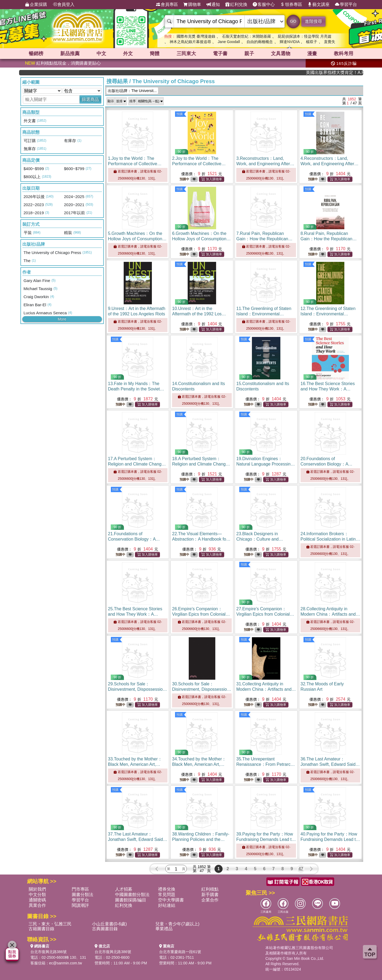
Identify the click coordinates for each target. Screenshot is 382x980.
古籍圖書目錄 (41, 929)
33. (135, 764)
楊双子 (312, 42)
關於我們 (37, 889)
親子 (249, 54)
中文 (101, 54)
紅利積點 (210, 889)
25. (135, 614)
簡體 (155, 54)
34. (199, 764)
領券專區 (291, 5)
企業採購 (36, 5)
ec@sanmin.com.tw (66, 963)
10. (199, 314)
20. (329, 464)
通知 (213, 5)
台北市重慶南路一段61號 (180, 952)
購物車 (192, 5)
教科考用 (344, 54)
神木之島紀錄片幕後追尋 (190, 42)
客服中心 (264, 5)
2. (199, 164)
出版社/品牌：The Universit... (132, 91)
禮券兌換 (167, 889)
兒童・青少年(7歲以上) (177, 924)
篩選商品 (90, 99)
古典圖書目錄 (105, 929)
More (62, 319)
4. (330, 164)
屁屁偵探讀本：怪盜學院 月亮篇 (305, 36)
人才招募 (124, 889)
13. (136, 389)
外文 (128, 54)
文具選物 (281, 54)
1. (135, 164)
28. (330, 614)
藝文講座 (319, 5)
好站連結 (167, 905)
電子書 (220, 54)
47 (301, 869)
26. (201, 614)
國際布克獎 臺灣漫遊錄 (196, 36)
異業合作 (37, 905)
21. (137, 539)
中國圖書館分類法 (132, 895)
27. (265, 614)
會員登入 (63, 5)
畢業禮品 (164, 929)
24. (330, 539)
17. (137, 464)
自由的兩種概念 (260, 42)
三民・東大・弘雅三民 (50, 924)
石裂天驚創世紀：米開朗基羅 (247, 36)
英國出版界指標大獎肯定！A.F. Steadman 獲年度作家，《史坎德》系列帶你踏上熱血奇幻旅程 (347, 73)
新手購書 (210, 895)
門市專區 (80, 889)
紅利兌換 (236, 5)
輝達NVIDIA (290, 42)
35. (266, 764)
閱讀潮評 (80, 905)
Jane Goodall (229, 42)
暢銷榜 (36, 54)
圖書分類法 (83, 895)
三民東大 (186, 54)
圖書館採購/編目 (131, 900)
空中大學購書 (171, 900)
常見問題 (167, 895)
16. (328, 389)
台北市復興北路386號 (49, 952)
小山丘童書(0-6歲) (109, 924)
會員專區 (167, 5)
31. (266, 689)
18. (201, 464)
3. (265, 164)
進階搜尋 (313, 21)
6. (201, 239)
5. (138, 239)
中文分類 (37, 895)
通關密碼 (37, 900)
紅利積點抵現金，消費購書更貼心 (63, 63)
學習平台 (346, 5)
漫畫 (312, 54)
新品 (70, 54)
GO (293, 21)
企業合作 (210, 900)
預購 (180, 114)
